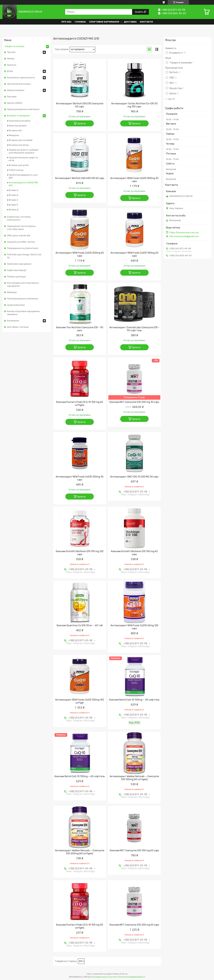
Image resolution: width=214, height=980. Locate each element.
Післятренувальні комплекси (23, 299)
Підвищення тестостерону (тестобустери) (21, 228)
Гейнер (11, 59)
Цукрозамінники (16, 305)
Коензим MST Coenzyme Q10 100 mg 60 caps (134, 851)
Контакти (146, 22)
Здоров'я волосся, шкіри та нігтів (23, 159)
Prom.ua (124, 974)
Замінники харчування (19, 264)
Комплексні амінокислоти (21, 78)
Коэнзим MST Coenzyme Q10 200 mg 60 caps (134, 925)
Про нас (66, 22)
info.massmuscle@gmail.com (184, 236)
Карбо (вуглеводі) (17, 270)
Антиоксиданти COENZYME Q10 (23, 184)
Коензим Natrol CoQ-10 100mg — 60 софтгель (80, 776)
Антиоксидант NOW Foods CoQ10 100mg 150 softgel (80, 701)
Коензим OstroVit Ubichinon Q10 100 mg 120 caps (80, 553)
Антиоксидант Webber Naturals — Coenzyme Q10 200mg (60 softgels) (80, 852)
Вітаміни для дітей (19, 165)
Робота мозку (16, 170)
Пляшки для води (16, 277)
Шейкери (12, 292)
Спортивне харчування (104, 22)
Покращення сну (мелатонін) (23, 248)
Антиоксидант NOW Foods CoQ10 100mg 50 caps (134, 254)
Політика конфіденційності (132, 977)
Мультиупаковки (18, 126)
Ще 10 (172, 99)
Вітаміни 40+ (16, 130)
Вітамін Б (14, 195)
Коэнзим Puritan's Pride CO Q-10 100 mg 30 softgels (80, 926)
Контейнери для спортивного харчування (23, 284)
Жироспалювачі (16, 90)
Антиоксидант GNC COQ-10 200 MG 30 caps (134, 477)
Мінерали (14, 135)
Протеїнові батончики (19, 84)
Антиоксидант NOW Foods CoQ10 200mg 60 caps (80, 254)
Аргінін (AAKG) (15, 103)
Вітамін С (14, 200)
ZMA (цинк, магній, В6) (19, 235)
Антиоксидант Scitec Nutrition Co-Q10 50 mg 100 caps (134, 105)
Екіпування (13, 321)
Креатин (12, 65)
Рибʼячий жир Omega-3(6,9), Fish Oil (24, 256)
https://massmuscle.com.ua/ (184, 232)
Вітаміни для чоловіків (21, 140)
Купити (82, 124)
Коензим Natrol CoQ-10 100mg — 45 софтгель (134, 700)
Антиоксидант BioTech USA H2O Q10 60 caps (80, 178)
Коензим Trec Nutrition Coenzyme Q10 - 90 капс (80, 329)
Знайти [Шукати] (139, 12)
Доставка (130, 22)
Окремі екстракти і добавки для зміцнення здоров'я (24, 151)
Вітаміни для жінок (19, 145)
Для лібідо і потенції (18, 327)
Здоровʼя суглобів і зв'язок (21, 242)
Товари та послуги (14, 46)
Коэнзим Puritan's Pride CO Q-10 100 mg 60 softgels (80, 404)
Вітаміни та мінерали (18, 116)
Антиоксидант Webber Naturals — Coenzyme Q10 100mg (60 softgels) (134, 778)
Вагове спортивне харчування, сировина (23, 313)
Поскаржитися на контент (105, 977)
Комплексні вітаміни (20, 121)
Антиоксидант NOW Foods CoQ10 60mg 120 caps (134, 627)
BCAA (10, 71)
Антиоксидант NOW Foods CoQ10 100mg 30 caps (80, 478)
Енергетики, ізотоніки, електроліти (19, 218)
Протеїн (11, 52)
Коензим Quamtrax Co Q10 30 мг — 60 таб (80, 625)
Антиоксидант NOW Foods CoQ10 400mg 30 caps (134, 180)
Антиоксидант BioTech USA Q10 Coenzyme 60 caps (80, 105)
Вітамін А (14, 190)
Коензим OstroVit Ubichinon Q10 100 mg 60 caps (134, 553)
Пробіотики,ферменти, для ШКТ (23, 176)
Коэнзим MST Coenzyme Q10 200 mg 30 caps (134, 402)
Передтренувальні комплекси (23, 109)
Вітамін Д (14, 210)
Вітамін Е (13, 205)
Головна (80, 22)
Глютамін (12, 97)
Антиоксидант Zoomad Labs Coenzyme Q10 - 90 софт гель (134, 329)
